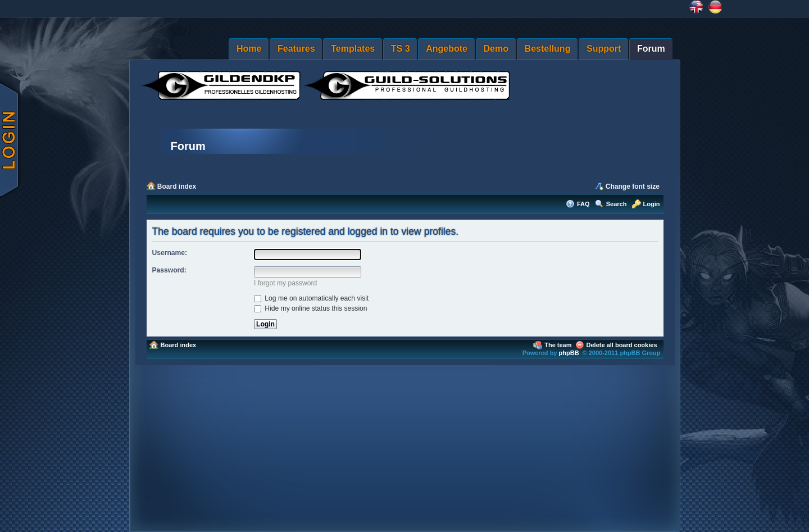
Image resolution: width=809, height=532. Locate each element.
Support (604, 49)
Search (617, 204)
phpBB (569, 353)
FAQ (583, 204)
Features (296, 49)
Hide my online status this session (311, 308)
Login (652, 204)
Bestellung (548, 49)
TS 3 (401, 49)
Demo (496, 49)
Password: (169, 270)
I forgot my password (285, 283)
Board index (177, 187)
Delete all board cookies (622, 345)
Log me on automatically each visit (311, 298)
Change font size (633, 187)
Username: (170, 253)
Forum (651, 49)
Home (249, 49)
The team (558, 345)
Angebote (447, 49)
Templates (353, 49)
